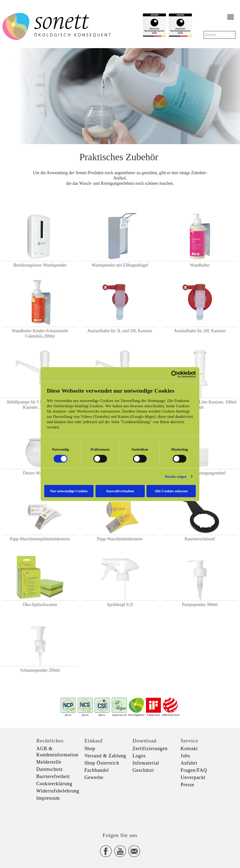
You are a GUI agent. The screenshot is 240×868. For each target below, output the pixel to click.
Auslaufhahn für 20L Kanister (200, 331)
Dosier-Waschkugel (40, 473)
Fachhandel (97, 770)
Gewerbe (94, 777)
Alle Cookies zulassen (171, 491)
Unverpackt (193, 777)
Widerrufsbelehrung (58, 791)
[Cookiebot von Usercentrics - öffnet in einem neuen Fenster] (175, 374)
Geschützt (143, 770)
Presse (187, 785)
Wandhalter (200, 265)
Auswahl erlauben (120, 491)
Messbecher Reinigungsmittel (200, 473)
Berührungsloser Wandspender (40, 265)
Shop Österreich (102, 763)
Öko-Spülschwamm (40, 605)
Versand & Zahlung (105, 756)
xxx (120, 807)
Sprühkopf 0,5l (120, 605)
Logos (139, 756)
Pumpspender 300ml (200, 605)
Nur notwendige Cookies (69, 491)
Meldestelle (49, 762)
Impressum (48, 798)
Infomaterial (146, 763)
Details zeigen (176, 477)
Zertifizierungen (150, 748)
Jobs (185, 756)
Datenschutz (50, 769)
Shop (90, 748)
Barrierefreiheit (53, 776)
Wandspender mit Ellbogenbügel (120, 265)
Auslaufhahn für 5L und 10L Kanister (120, 331)
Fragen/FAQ (194, 770)
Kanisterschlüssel (200, 539)
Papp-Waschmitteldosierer (120, 539)
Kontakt (189, 748)
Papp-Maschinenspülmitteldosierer (40, 539)
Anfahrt (189, 763)
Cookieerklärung (54, 784)
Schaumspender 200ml (40, 670)
